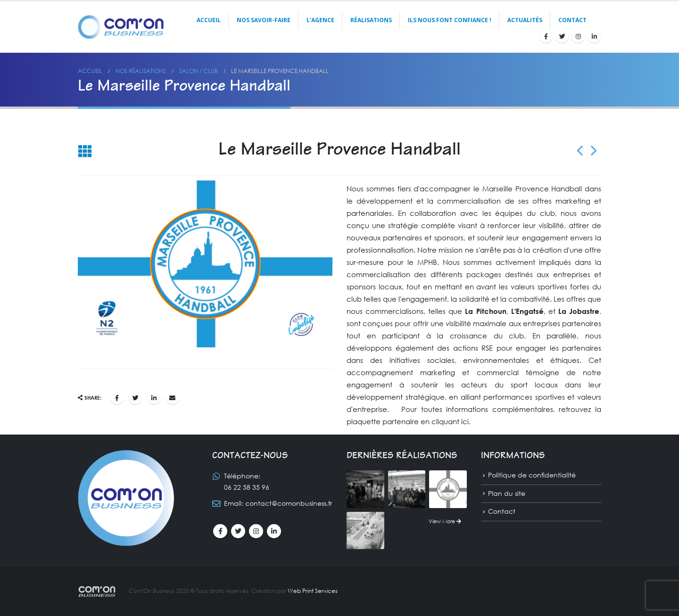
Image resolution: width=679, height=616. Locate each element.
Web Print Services (313, 591)
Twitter (238, 531)
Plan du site (507, 493)
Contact (572, 20)
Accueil (209, 20)
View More (445, 521)
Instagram (256, 531)
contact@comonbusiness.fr (289, 503)
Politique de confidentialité (532, 475)
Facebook (117, 398)
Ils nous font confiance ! (450, 20)
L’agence (320, 20)
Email (173, 398)
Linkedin (274, 531)
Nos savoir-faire (264, 20)
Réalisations (371, 20)
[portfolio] (365, 488)
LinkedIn (154, 398)
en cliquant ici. (446, 421)
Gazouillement (135, 398)
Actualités (525, 20)
